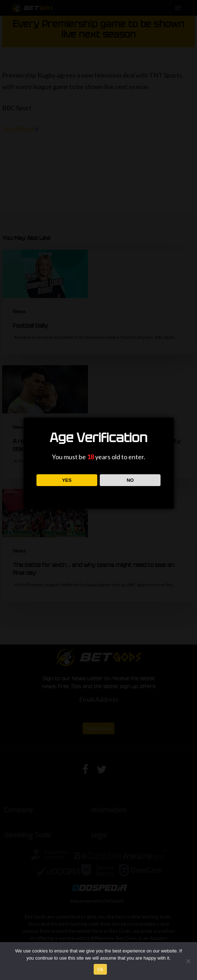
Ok (100, 969)
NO (130, 480)
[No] (188, 961)
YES (67, 480)
